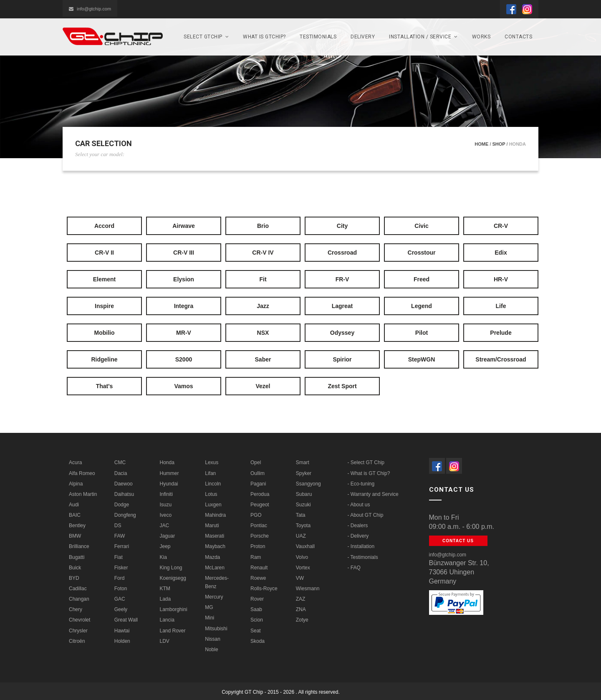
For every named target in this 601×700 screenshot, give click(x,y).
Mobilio (105, 333)
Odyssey (342, 333)
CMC (120, 462)
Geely (121, 609)
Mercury (214, 597)
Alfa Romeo (82, 473)
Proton (258, 546)
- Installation (361, 546)
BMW (75, 536)
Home (481, 144)
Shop (499, 144)
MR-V (184, 333)
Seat (256, 631)
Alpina (76, 484)
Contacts (518, 37)
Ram (256, 557)
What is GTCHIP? (264, 37)
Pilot (422, 333)
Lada (165, 599)
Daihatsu (124, 494)
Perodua (260, 494)
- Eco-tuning (361, 484)
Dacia (121, 473)
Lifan (210, 473)
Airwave (184, 226)
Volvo (302, 557)
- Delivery (358, 536)
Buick (75, 568)
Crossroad (342, 253)
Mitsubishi (216, 629)
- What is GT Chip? (369, 473)
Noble (211, 649)
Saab (256, 609)
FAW (120, 536)
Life (501, 306)
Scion (257, 620)
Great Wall (126, 620)
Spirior (342, 359)
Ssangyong (308, 484)
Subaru (304, 494)
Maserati (215, 536)
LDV (165, 641)
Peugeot (260, 505)
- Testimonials (363, 557)
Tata (301, 515)
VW (300, 578)
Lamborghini (174, 609)
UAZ (301, 536)
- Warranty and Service (373, 494)
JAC (165, 526)
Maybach (215, 546)
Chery (76, 609)
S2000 (184, 359)
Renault (259, 568)
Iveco (166, 515)
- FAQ (354, 568)
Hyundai (169, 484)
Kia (163, 557)
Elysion (184, 279)
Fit (263, 279)
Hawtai (122, 631)
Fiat (119, 557)
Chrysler (78, 631)
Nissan (213, 639)
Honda (167, 462)
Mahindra (215, 515)
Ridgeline (104, 359)
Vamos (183, 386)
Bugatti (77, 557)
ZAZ (301, 599)
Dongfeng (125, 515)
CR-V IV (263, 253)
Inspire (104, 306)
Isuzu (166, 505)
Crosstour (422, 253)
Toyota (303, 526)
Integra (184, 306)
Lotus (211, 494)
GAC (120, 599)
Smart (303, 462)
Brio (263, 226)
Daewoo (124, 484)
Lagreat (342, 306)
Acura (75, 462)
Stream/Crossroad (501, 359)
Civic (421, 226)
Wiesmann (308, 589)
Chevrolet (80, 620)
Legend (422, 306)
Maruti (212, 526)
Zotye (302, 620)
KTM (165, 589)
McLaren (215, 568)
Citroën (77, 641)
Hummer (169, 473)
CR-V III (184, 253)
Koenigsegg (173, 578)
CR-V (501, 226)
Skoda (258, 641)
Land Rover (173, 631)
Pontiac (259, 526)
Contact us (458, 541)
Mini (210, 618)
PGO (256, 515)
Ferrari (122, 546)
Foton (121, 589)
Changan (79, 599)
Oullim (258, 473)
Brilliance (79, 546)
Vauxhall (305, 546)
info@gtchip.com (90, 9)
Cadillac (78, 589)
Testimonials (318, 37)
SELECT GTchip (206, 37)
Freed (422, 279)
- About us (359, 505)
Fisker (121, 568)
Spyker (304, 473)
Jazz (263, 306)
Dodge (122, 505)
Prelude (501, 333)
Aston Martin (83, 494)
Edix (501, 253)
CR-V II (104, 253)
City (342, 226)
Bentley (77, 526)
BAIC (75, 515)
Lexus (212, 462)
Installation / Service (423, 37)
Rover (257, 599)
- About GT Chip (366, 515)
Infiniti (166, 494)
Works (481, 37)
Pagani (258, 484)
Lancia (167, 620)
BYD (74, 578)
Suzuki (303, 505)
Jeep (165, 546)
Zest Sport (342, 386)
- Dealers (358, 526)
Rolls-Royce (264, 589)
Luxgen (213, 505)
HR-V (501, 279)
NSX (263, 333)
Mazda (212, 557)
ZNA (301, 609)
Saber (263, 359)
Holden (122, 641)
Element (104, 279)
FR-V (342, 279)
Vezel (263, 386)
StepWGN (422, 359)
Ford (120, 578)
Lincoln (213, 484)
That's (105, 386)
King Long (171, 568)
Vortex (303, 568)
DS (118, 526)
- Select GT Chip (366, 462)
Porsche (260, 536)
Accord (104, 226)
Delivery (363, 37)
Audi (74, 505)
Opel (256, 462)
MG (209, 607)
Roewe (258, 578)
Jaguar (168, 536)
